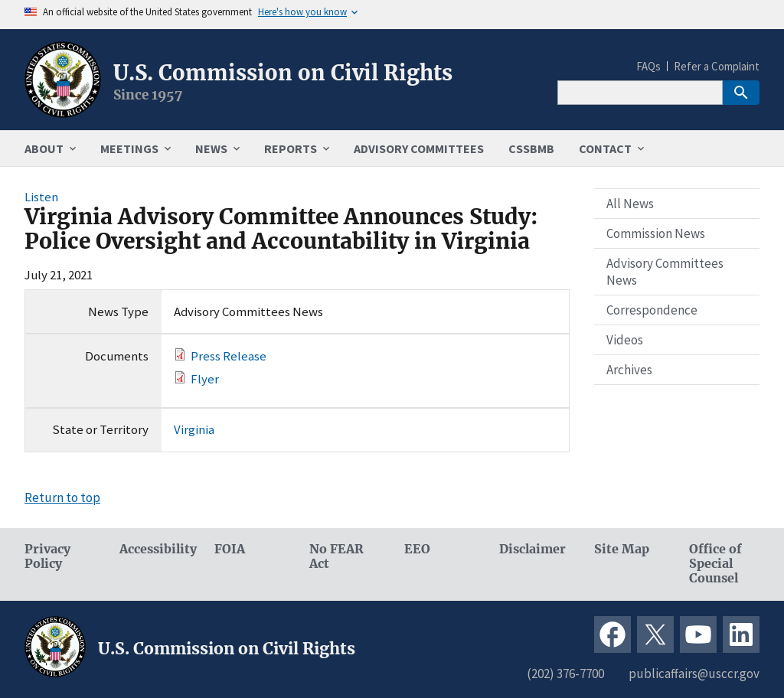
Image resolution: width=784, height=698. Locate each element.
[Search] (640, 93)
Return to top (62, 497)
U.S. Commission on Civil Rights (283, 73)
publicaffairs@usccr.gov (694, 674)
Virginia (194, 429)
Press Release (229, 356)
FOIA (230, 549)
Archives (629, 370)
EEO (417, 549)
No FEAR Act (336, 556)
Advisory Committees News (665, 272)
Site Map (622, 549)
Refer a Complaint (717, 66)
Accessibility (155, 549)
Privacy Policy (47, 556)
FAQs (648, 66)
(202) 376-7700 (565, 674)
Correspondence (652, 310)
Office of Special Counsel (715, 564)
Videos (625, 340)
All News (630, 204)
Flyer (205, 379)
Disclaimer (532, 549)
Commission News (656, 233)
